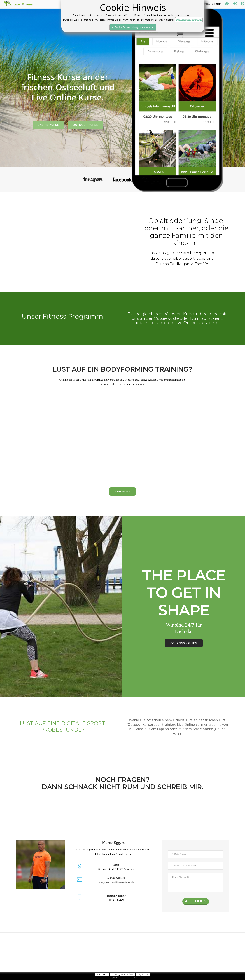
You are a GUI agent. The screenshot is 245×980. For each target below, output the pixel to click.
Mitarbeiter (102, 974)
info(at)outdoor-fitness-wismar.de (116, 882)
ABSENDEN (196, 901)
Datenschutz (127, 974)
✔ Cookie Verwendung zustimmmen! (133, 27)
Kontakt (217, 3)
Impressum (143, 974)
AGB (114, 974)
